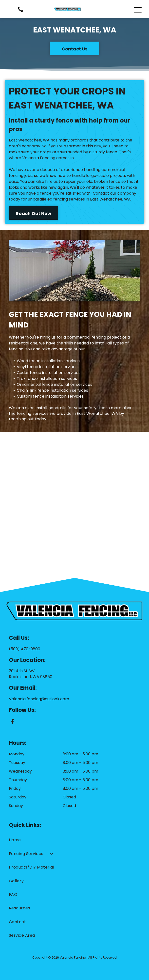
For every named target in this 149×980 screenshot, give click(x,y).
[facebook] (13, 722)
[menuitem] (74, 840)
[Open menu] (138, 10)
